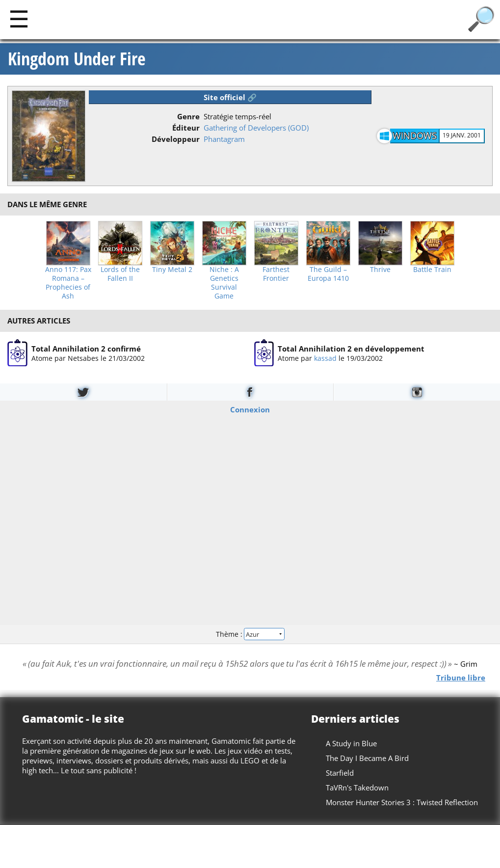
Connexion (250, 409)
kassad (325, 358)
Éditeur (186, 128)
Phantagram (224, 139)
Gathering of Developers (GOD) (256, 128)
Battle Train (432, 270)
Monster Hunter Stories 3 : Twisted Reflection (402, 802)
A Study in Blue (351, 743)
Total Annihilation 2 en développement (351, 348)
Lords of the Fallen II (120, 274)
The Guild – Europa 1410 (328, 274)
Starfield (340, 773)
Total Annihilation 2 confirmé (86, 348)
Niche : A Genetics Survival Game (224, 283)
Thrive (380, 270)
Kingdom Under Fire (77, 59)
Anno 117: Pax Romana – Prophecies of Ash (68, 283)
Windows (415, 136)
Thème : (250, 634)
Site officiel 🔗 (230, 97)
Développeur (176, 139)
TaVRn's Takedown (357, 787)
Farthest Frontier (276, 274)
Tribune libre (461, 677)
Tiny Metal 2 (172, 270)
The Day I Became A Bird (367, 758)
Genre (188, 116)
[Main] (19, 18)
